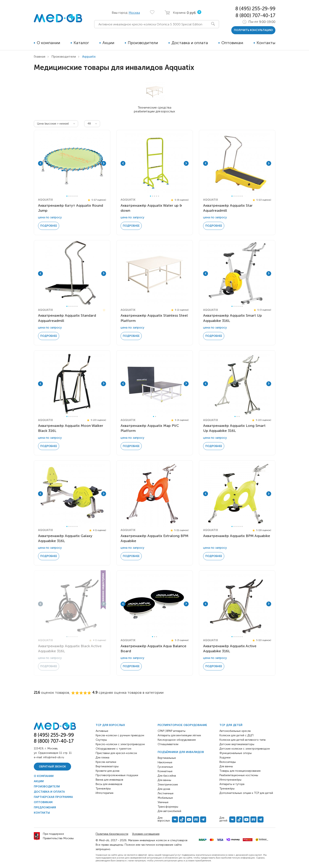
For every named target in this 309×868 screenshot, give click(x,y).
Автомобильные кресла (235, 731)
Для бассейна (167, 776)
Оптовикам (232, 43)
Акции (108, 43)
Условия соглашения (146, 834)
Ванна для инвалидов (109, 780)
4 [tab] (73, 196)
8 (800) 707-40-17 (255, 15)
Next (104, 163)
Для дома (164, 789)
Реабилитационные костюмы (239, 775)
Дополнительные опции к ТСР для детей (246, 793)
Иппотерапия (104, 793)
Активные (102, 731)
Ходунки (225, 758)
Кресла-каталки (106, 762)
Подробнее (49, 226)
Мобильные (165, 798)
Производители (143, 43)
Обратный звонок (52, 767)
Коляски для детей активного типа (242, 740)
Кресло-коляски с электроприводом (120, 744)
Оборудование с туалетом (113, 749)
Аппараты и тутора (232, 784)
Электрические (168, 785)
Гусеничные (165, 767)
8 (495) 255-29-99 (255, 9)
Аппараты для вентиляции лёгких (179, 735)
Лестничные (166, 793)
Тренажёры (103, 789)
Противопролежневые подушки (117, 775)
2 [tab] (69, 196)
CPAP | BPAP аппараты (172, 731)
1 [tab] (67, 196)
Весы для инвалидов (109, 784)
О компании (49, 43)
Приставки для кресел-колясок (116, 753)
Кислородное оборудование (177, 740)
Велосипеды (228, 762)
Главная (40, 57)
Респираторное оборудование (182, 725)
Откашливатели (168, 744)
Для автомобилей (169, 811)
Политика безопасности (112, 834)
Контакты (266, 43)
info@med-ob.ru (54, 757)
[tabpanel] (72, 163)
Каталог (81, 43)
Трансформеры (168, 807)
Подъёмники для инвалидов (181, 752)
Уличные (163, 802)
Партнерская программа (53, 797)
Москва (134, 13)
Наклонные (165, 762)
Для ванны (164, 780)
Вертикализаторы (107, 766)
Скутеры (101, 740)
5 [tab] (75, 196)
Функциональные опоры (236, 753)
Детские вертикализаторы (237, 744)
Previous (40, 163)
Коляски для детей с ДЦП (236, 735)
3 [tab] (71, 196)
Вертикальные (167, 758)
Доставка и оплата (190, 43)
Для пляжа (102, 758)
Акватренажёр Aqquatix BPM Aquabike (237, 536)
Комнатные (165, 771)
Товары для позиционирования (240, 771)
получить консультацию (253, 30)
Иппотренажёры (230, 780)
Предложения (45, 807)
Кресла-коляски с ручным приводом (120, 735)
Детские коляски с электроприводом (245, 749)
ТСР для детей (231, 725)
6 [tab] (77, 196)
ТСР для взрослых (110, 725)
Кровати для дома (107, 771)
